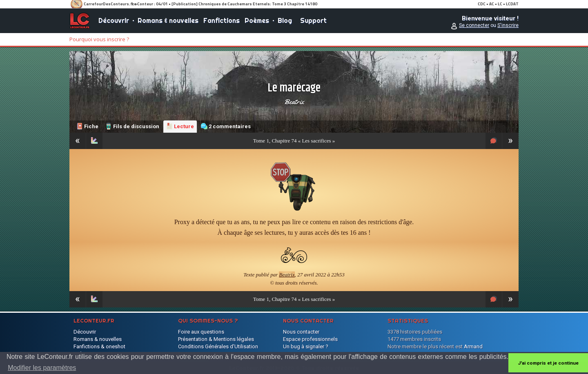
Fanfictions (222, 20)
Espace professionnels (310, 339)
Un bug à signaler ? (306, 346)
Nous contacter (301, 332)
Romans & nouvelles (168, 20)
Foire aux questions (201, 332)
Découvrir (114, 20)
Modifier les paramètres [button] (42, 368)
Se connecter (474, 25)
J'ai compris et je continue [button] (548, 363)
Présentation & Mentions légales (216, 339)
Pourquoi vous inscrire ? (99, 39)
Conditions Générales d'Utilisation (218, 346)
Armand (473, 346)
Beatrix (294, 102)
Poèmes (257, 20)
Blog (285, 20)
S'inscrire (508, 25)
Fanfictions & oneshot (99, 346)
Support (313, 20)
